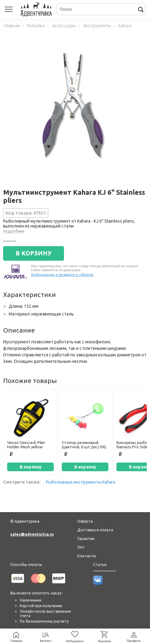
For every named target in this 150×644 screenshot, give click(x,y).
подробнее (14, 231)
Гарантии (86, 538)
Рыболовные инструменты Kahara (81, 482)
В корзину (31, 467)
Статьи (100, 564)
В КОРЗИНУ (34, 253)
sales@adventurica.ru (32, 534)
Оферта (85, 521)
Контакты (87, 556)
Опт (81, 547)
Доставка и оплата (95, 530)
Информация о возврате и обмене (62, 274)
